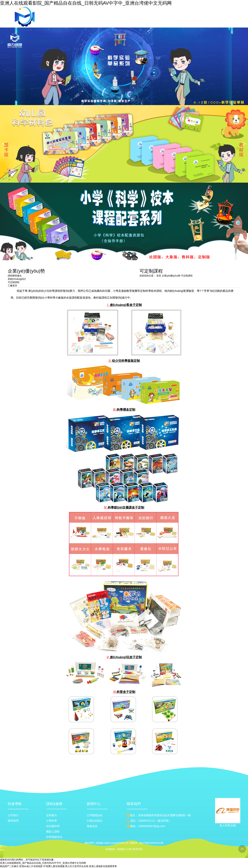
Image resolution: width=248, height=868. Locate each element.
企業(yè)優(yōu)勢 (171, 276)
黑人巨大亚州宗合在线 (77, 866)
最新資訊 (92, 826)
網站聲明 (89, 843)
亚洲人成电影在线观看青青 (103, 866)
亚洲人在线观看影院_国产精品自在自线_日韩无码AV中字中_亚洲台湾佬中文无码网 (86, 3)
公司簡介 (13, 815)
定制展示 (52, 815)
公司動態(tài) (95, 815)
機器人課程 (53, 832)
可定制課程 (187, 276)
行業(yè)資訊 (95, 821)
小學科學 (52, 821)
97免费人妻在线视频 (54, 866)
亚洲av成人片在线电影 (31, 866)
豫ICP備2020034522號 (151, 843)
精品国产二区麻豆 (9, 866)
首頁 (159, 276)
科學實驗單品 (54, 837)
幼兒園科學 (53, 826)
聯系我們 (13, 821)
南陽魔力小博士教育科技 (130, 849)
